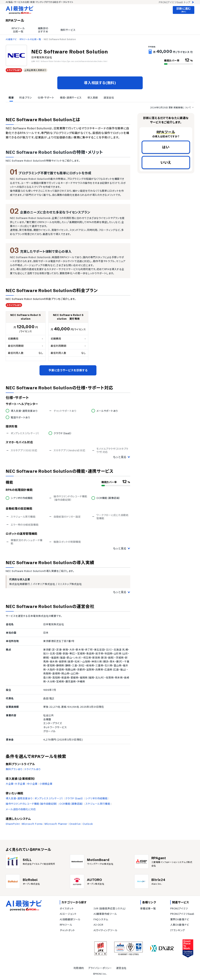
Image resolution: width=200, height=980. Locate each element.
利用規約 (79, 968)
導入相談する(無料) (100, 83)
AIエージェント (68, 914)
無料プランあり (14, 769)
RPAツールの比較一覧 (30, 39)
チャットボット (67, 930)
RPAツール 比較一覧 (18, 30)
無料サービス (68, 30)
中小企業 (32, 784)
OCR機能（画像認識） (71, 804)
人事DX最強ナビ (180, 925)
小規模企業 (46, 784)
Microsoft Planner (56, 824)
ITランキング (178, 930)
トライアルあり (33, 769)
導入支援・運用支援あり (19, 798)
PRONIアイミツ (179, 909)
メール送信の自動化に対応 (21, 809)
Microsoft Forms (32, 824)
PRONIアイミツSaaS (182, 914)
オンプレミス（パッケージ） (49, 798)
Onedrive (75, 824)
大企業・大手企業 (15, 784)
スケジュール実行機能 (98, 804)
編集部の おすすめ (43, 30)
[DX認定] (162, 948)
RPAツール (66, 925)
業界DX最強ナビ (180, 919)
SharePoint (13, 824)
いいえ (166, 162)
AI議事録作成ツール (105, 914)
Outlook (88, 824)
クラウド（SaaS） (74, 798)
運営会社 (121, 968)
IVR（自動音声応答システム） (110, 909)
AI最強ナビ (11, 39)
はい (166, 147)
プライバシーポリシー (100, 968)
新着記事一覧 (148, 909)
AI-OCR (98, 925)
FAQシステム (101, 919)
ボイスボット (67, 909)
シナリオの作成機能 (96, 798)
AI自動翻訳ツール (70, 919)
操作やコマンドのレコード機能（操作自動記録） (32, 804)
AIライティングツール (105, 930)
